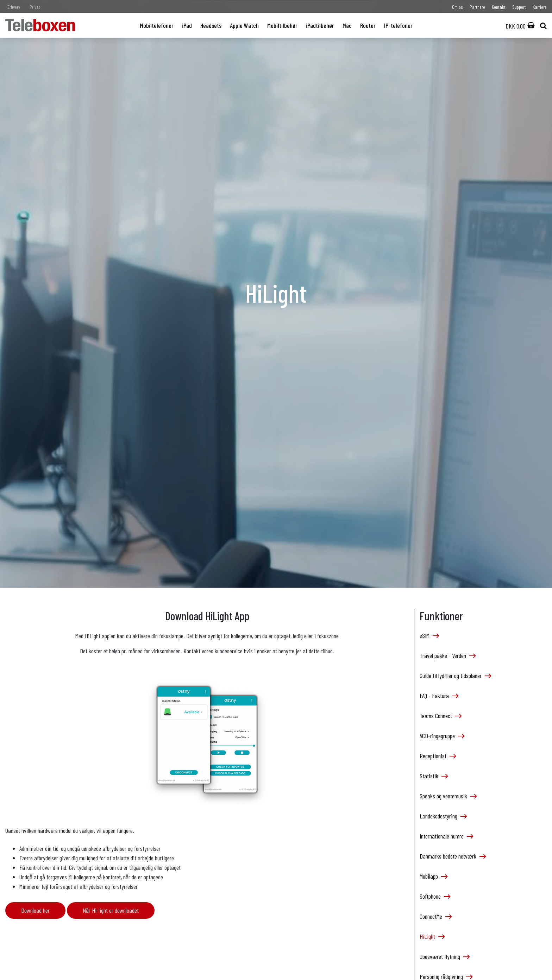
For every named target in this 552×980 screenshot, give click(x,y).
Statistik (434, 776)
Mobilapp (433, 876)
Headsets (211, 25)
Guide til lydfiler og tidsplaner (455, 676)
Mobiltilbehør (282, 25)
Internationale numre (446, 836)
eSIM (429, 635)
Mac (347, 25)
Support (519, 7)
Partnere (477, 7)
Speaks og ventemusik (448, 796)
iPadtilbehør (320, 25)
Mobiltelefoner (157, 25)
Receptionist (438, 756)
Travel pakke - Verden (447, 655)
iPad (187, 25)
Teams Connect (440, 716)
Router (368, 25)
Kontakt (499, 7)
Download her (35, 910)
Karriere (540, 7)
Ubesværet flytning (444, 956)
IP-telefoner (398, 25)
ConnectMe (435, 916)
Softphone (435, 896)
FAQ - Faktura (439, 696)
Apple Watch (244, 25)
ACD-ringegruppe (442, 736)
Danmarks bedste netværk (453, 856)
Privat (35, 7)
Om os (457, 7)
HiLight (432, 936)
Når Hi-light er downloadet (111, 910)
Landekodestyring (443, 816)
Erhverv (14, 7)
